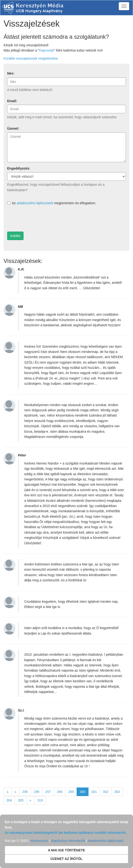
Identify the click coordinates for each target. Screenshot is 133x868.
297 (48, 792)
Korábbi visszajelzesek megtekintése (31, 58)
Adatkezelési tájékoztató (106, 841)
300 (82, 792)
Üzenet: (13, 128)
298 (60, 792)
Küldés (15, 236)
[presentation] (43, 219)
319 (40, 800)
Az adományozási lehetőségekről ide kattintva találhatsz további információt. (66, 833)
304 (9, 800)
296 (37, 792)
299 (71, 792)
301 (94, 792)
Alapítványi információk (68, 841)
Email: (12, 101)
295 (25, 792)
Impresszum (39, 841)
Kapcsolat (47, 50)
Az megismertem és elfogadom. (52, 203)
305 (21, 800)
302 (106, 792)
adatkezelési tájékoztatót (35, 203)
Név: (11, 73)
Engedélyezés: (19, 168)
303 (117, 792)
